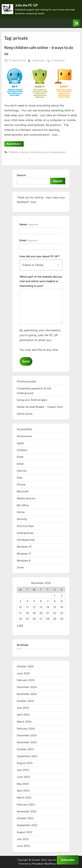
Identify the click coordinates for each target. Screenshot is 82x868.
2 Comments (58, 61)
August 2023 (25, 763)
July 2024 (23, 708)
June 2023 (23, 777)
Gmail (20, 464)
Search (21, 175)
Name (29, 224)
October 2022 (25, 818)
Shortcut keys (25, 526)
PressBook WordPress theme (48, 864)
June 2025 (23, 673)
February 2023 (26, 804)
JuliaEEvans (38, 60)
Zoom (20, 567)
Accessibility (24, 429)
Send (26, 361)
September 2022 (27, 825)
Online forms (25, 414)
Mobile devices (26, 498)
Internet (24, 152)
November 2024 (27, 694)
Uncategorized (57, 152)
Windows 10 (24, 547)
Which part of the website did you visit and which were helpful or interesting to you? (41, 281)
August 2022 (25, 832)
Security (43, 152)
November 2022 (27, 811)
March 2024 (24, 722)
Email (29, 240)
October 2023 (25, 749)
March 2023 (24, 798)
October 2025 (25, 666)
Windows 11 (24, 554)
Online (33, 152)
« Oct (20, 625)
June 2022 (23, 846)
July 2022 (23, 839)
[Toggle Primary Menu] (77, 23)
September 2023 (27, 756)
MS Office (23, 505)
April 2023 (23, 791)
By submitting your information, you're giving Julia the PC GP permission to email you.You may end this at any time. (40, 340)
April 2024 (23, 715)
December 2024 (27, 687)
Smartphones (25, 533)
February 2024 (26, 729)
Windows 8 (24, 561)
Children (13, 152)
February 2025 (26, 680)
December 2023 (27, 735)
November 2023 (27, 742)
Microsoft (23, 491)
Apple (20, 443)
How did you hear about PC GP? (40, 256)
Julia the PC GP (26, 5)
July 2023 (23, 770)
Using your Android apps (32, 400)
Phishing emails (26, 381)
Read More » (15, 144)
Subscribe (68, 860)
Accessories (24, 436)
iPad (19, 478)
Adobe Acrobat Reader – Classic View (40, 407)
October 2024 (25, 701)
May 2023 (23, 784)
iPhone (21, 484)
